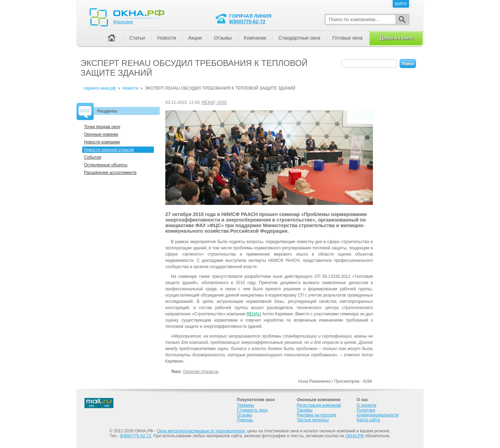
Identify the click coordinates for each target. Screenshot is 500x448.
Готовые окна (347, 38)
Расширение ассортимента (110, 173)
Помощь (245, 420)
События (93, 157)
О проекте (366, 405)
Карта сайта (368, 420)
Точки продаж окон (102, 127)
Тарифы (305, 410)
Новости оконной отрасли (109, 150)
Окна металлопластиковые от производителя (201, 431)
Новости (167, 38)
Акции (195, 38)
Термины (245, 405)
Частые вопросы (313, 420)
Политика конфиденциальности (378, 413)
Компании (255, 38)
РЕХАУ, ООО (214, 102)
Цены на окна (396, 38)
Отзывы (223, 38)
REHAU (254, 314)
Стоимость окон (252, 410)
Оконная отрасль (201, 372)
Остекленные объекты (106, 165)
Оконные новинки (101, 134)
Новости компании (102, 142)
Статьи (137, 38)
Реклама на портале (316, 415)
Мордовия (123, 22)
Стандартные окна (299, 38)
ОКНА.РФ (354, 436)
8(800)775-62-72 (247, 22)
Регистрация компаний (319, 405)
